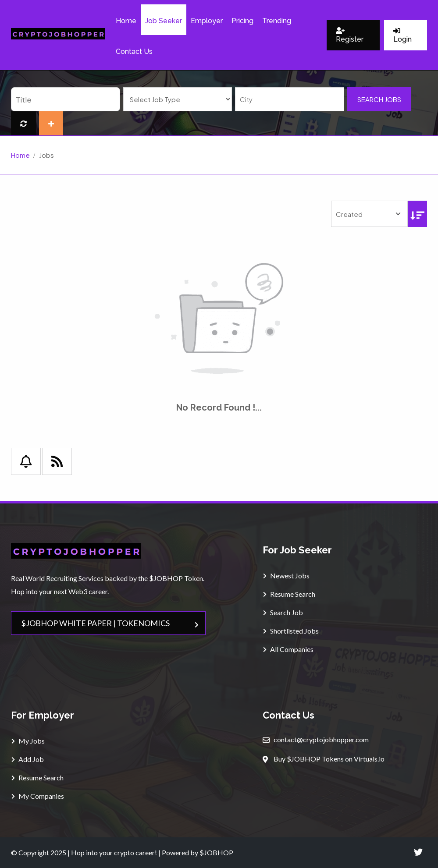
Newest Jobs (286, 576)
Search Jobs (379, 99)
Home (20, 155)
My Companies (38, 796)
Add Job (28, 759)
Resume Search (289, 594)
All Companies (288, 649)
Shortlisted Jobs (291, 631)
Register (350, 35)
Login (402, 35)
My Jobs (28, 741)
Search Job (283, 612)
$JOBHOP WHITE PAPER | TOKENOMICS (110, 623)
